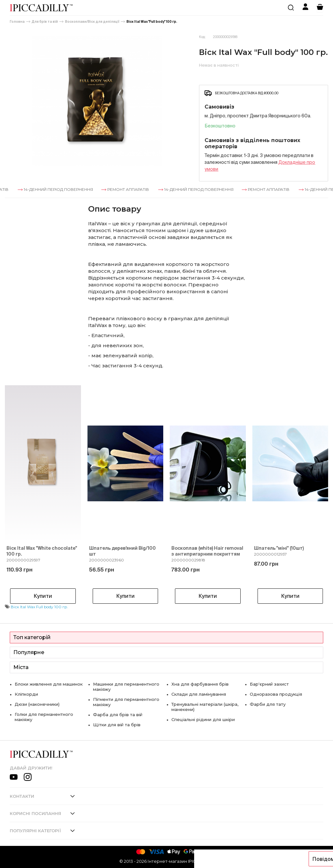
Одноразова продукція (276, 694)
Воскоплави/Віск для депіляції (92, 22)
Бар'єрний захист (269, 684)
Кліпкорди (26, 694)
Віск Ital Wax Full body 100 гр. (40, 607)
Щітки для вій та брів (117, 725)
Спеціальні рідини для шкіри (203, 719)
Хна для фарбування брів (200, 684)
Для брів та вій (45, 22)
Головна (17, 22)
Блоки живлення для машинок (49, 684)
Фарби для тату (268, 704)
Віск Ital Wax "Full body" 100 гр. (152, 22)
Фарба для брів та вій (118, 715)
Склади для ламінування (199, 694)
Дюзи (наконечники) (37, 704)
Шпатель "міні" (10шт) (279, 548)
